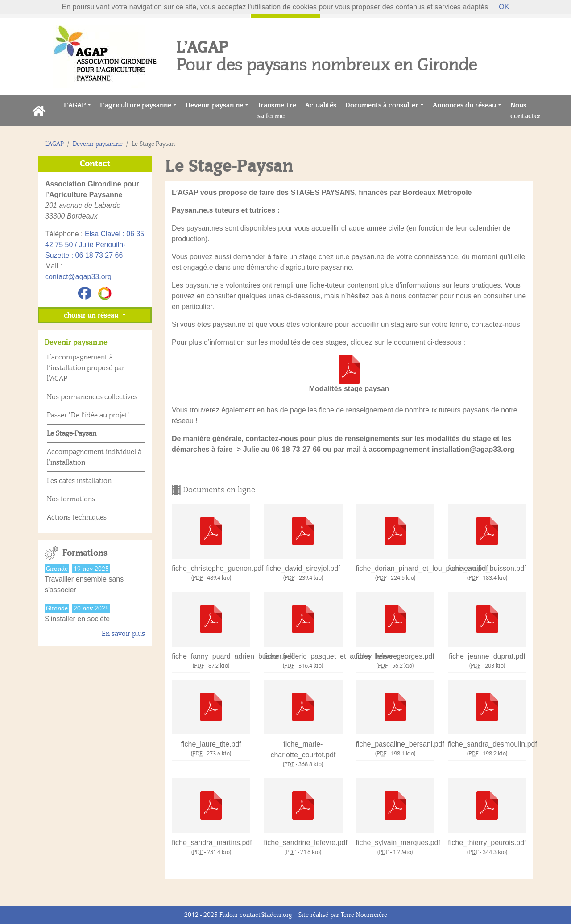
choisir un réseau (92, 315)
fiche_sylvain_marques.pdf (395, 843)
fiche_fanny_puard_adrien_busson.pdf (211, 656)
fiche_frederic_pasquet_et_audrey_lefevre (303, 656)
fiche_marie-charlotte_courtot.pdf (303, 749)
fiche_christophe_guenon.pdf (211, 568)
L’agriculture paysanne (136, 105)
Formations (85, 553)
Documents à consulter (382, 105)
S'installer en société (77, 619)
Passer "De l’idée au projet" (88, 415)
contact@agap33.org (78, 277)
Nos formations (71, 499)
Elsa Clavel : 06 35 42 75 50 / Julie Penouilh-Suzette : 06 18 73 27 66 (95, 245)
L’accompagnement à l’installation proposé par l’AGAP (86, 368)
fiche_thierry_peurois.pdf (487, 843)
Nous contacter (528, 111)
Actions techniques (77, 517)
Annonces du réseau (464, 105)
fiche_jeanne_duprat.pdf (487, 656)
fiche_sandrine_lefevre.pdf (303, 843)
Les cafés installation (79, 481)
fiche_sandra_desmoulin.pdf (487, 744)
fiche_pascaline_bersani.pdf (395, 744)
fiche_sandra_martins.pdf (211, 843)
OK (504, 7)
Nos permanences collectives (92, 397)
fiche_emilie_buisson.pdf (487, 568)
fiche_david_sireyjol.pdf (303, 568)
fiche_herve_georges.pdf (395, 656)
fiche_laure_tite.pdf (211, 744)
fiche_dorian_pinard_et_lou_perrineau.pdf (395, 568)
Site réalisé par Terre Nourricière (343, 915)
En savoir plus (123, 634)
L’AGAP (75, 105)
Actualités (323, 105)
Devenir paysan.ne (214, 105)
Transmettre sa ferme (279, 111)
